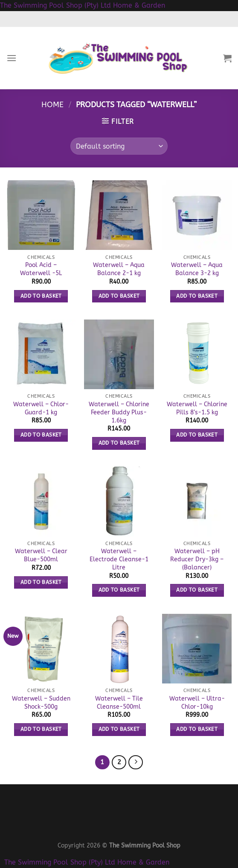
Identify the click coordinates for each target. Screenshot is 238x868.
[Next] (136, 762)
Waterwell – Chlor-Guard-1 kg (41, 408)
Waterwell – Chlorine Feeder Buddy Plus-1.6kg (119, 412)
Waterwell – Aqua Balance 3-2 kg (197, 269)
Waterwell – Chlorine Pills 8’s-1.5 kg (197, 408)
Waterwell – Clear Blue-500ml (41, 555)
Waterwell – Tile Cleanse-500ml (119, 703)
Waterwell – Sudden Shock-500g (41, 703)
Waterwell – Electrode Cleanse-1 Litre (119, 559)
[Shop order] (119, 146)
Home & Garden (139, 5)
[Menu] (12, 58)
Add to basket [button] (41, 296)
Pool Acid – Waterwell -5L (41, 269)
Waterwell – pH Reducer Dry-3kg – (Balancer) (197, 559)
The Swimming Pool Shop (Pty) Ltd (55, 5)
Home (52, 105)
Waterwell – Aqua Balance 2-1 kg (119, 269)
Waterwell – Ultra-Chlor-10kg (197, 703)
